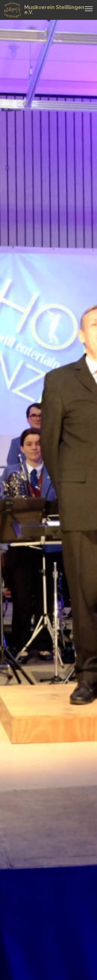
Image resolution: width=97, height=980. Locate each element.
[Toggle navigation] (89, 9)
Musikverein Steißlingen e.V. (54, 10)
